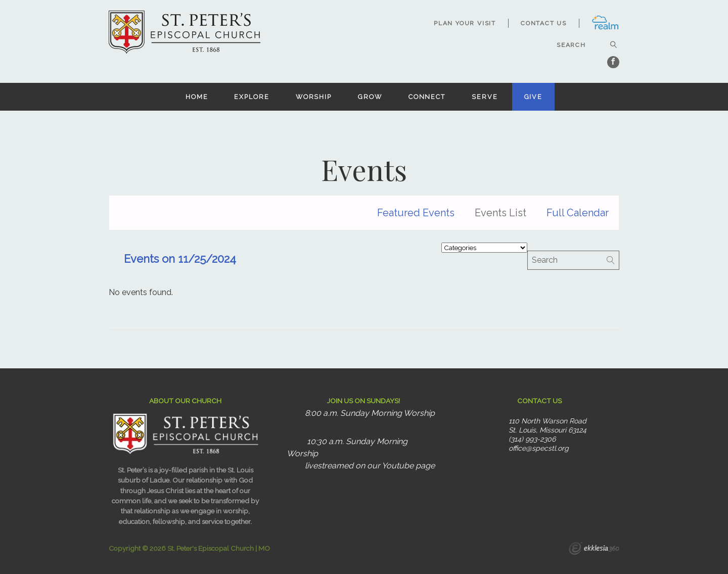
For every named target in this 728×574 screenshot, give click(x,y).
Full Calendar (578, 213)
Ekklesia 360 (594, 550)
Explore (252, 97)
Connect (427, 97)
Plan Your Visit (465, 23)
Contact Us (544, 23)
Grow (370, 97)
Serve (485, 97)
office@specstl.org (539, 448)
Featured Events (416, 213)
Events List (500, 213)
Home (197, 97)
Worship (314, 97)
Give (534, 97)
